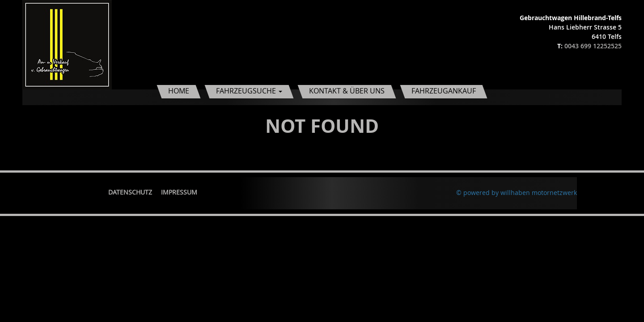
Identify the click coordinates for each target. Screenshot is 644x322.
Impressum (179, 192)
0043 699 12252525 (593, 46)
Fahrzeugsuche (249, 91)
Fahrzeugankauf (444, 91)
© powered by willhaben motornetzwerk (517, 193)
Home (179, 91)
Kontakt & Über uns (347, 91)
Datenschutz (130, 192)
